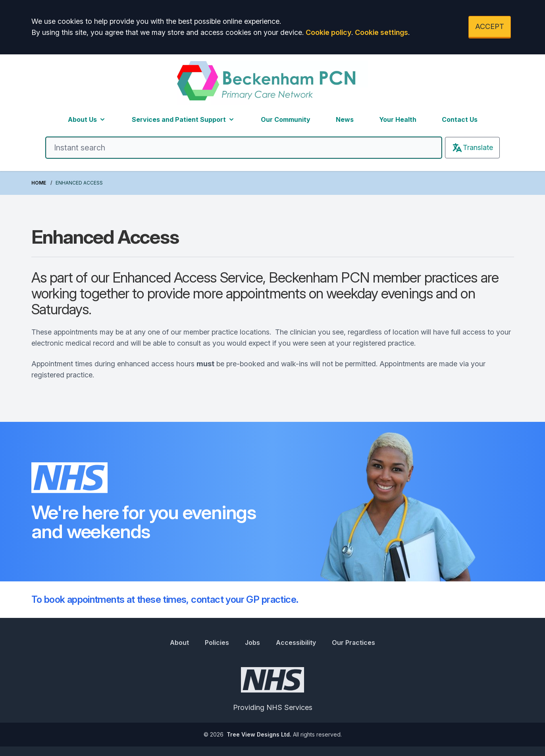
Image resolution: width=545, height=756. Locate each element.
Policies (217, 643)
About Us (87, 119)
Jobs (252, 643)
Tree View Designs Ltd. (259, 734)
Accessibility (296, 643)
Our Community (286, 119)
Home (39, 183)
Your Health (398, 119)
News (345, 119)
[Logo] (272, 83)
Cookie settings (381, 32)
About (179, 643)
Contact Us (460, 119)
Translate (472, 148)
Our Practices (353, 643)
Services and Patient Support (184, 119)
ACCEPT (490, 26)
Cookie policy (328, 32)
